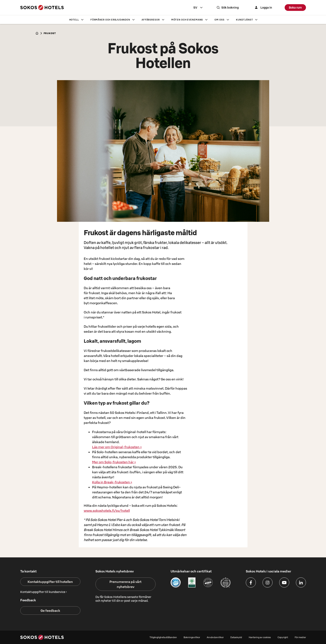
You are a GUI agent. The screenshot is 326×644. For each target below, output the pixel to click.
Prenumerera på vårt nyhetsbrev (125, 584)
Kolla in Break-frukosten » (112, 482)
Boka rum (295, 8)
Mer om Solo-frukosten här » (114, 462)
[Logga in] (263, 8)
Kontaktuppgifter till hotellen (50, 582)
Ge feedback (50, 611)
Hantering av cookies (260, 637)
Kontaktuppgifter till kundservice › (44, 592)
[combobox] (198, 8)
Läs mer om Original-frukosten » (117, 447)
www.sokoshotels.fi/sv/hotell (107, 511)
